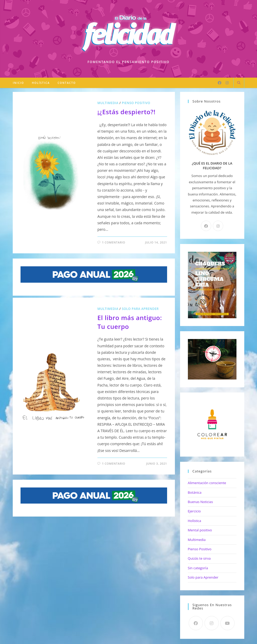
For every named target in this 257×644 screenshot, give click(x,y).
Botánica (195, 492)
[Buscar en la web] (239, 83)
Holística (195, 521)
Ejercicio (194, 511)
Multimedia (108, 103)
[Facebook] (220, 83)
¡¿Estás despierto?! (126, 112)
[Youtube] (228, 623)
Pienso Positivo (136, 103)
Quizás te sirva (199, 558)
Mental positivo (200, 530)
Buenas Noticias (200, 502)
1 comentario (113, 242)
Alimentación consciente (207, 483)
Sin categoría (198, 568)
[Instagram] (227, 83)
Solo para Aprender (140, 309)
